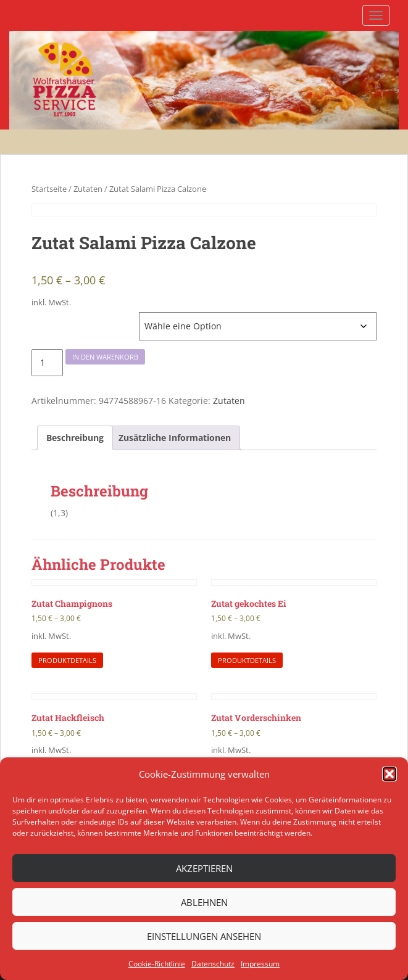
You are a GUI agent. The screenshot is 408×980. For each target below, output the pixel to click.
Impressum (260, 964)
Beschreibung (75, 438)
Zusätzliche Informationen (175, 438)
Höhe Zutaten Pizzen (70, 318)
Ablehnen (204, 902)
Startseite (49, 189)
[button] (389, 774)
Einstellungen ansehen (204, 936)
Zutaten (88, 189)
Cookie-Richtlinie (157, 964)
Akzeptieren (204, 868)
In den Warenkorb (105, 357)
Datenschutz (213, 964)
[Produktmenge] (47, 363)
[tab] (75, 438)
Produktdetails (67, 660)
